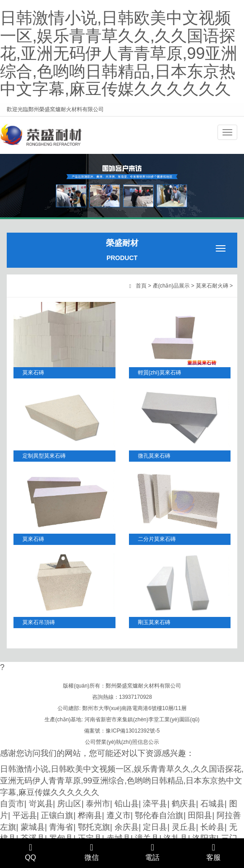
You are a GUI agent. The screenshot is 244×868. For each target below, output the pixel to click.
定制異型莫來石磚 (44, 456)
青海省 (61, 827)
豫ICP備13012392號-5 (133, 731)
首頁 (141, 286)
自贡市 (12, 804)
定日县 (155, 827)
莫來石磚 (33, 373)
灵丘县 (184, 827)
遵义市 (119, 815)
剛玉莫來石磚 (154, 622)
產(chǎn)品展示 (171, 286)
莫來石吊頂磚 (39, 622)
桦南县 (90, 815)
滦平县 (155, 804)
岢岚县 (41, 804)
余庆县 (127, 827)
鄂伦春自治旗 (159, 815)
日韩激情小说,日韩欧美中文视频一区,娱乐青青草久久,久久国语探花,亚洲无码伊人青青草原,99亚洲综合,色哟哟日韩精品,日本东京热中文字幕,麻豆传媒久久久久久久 (119, 53)
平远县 (25, 815)
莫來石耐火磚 (212, 286)
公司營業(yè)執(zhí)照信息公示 (122, 742)
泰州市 (98, 804)
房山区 (69, 804)
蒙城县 (33, 827)
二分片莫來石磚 (157, 539)
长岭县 (213, 827)
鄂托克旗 (94, 827)
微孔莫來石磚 (154, 456)
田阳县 (200, 815)
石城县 (213, 804)
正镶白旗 (57, 815)
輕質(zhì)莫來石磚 (160, 373)
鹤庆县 (184, 804)
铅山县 (127, 804)
